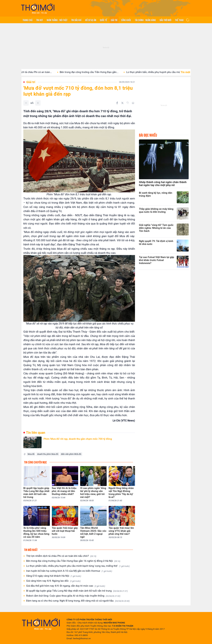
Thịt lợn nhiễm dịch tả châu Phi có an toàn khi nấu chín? (61, 556)
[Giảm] (26, 103)
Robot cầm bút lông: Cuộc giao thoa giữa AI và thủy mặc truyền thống (73, 596)
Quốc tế (104, 20)
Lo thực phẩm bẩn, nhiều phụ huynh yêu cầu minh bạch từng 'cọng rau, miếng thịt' (78, 566)
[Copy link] (128, 103)
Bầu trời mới (165, 20)
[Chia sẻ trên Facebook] (117, 103)
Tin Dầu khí (76, 20)
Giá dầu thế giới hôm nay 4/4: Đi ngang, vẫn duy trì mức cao (66, 586)
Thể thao (179, 20)
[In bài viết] (133, 103)
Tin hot (40, 20)
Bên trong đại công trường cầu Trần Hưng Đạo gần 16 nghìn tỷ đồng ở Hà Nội (73, 561)
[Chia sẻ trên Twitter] (122, 103)
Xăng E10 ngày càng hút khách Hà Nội (54, 576)
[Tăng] (38, 103)
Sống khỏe (126, 20)
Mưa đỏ (31, 454)
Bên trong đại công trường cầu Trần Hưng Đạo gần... (95, 72)
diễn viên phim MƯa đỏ (71, 454)
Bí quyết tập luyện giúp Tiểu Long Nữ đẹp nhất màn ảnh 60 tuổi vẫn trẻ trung (77, 591)
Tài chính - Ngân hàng (145, 20)
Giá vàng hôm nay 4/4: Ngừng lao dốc (53, 581)
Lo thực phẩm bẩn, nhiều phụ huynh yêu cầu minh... (161, 72)
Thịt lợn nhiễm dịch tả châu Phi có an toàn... (33, 72)
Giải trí (114, 20)
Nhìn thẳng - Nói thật (57, 20)
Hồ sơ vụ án (91, 20)
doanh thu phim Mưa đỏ (48, 454)
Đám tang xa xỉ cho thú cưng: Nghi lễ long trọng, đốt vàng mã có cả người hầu (78, 601)
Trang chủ (27, 20)
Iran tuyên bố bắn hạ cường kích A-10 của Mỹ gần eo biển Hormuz (69, 571)
